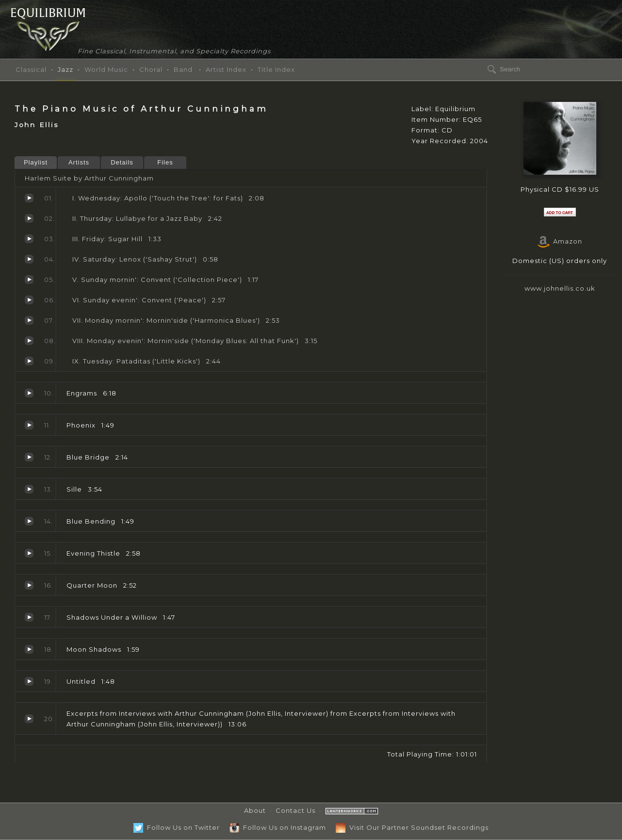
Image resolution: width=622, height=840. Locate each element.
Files (165, 162)
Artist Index (226, 69)
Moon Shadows (29, 649)
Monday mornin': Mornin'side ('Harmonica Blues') (29, 320)
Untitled (29, 681)
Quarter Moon (29, 585)
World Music (106, 69)
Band (183, 69)
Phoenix (29, 425)
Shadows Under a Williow (29, 617)
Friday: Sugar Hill (29, 239)
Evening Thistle (29, 553)
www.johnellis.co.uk (560, 288)
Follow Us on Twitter (177, 827)
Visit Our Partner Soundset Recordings (412, 827)
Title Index (276, 69)
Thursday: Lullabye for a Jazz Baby (29, 218)
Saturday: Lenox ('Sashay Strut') (29, 259)
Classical (31, 69)
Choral (151, 69)
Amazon (560, 241)
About (255, 810)
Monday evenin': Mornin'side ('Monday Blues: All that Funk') (29, 341)
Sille (29, 489)
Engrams (29, 393)
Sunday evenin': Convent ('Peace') (29, 300)
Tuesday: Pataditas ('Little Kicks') (29, 361)
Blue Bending (29, 521)
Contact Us (295, 810)
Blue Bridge (29, 457)
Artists (79, 162)
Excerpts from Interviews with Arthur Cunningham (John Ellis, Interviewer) (29, 719)
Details (122, 162)
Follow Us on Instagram (278, 827)
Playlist (36, 162)
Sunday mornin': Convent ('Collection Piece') (29, 280)
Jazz (65, 69)
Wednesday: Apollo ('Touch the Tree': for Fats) (29, 198)
